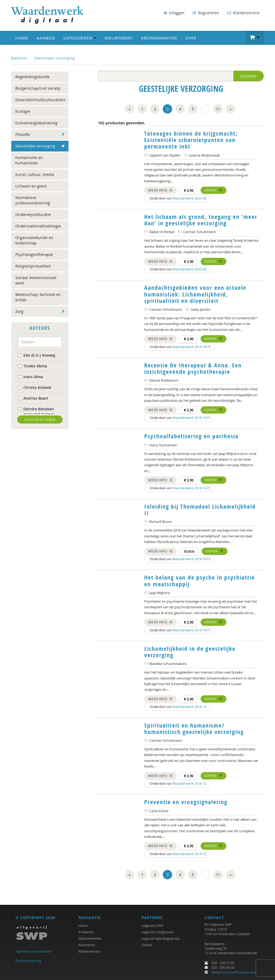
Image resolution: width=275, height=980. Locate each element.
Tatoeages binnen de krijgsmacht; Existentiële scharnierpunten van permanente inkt (191, 140)
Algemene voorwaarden (33, 951)
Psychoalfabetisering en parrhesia (191, 436)
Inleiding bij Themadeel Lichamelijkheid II (200, 510)
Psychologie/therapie (34, 254)
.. (205, 109)
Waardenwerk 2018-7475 (191, 418)
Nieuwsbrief (119, 38)
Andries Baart (33, 398)
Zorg (19, 311)
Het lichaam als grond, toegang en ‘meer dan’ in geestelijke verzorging (201, 220)
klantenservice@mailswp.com (234, 972)
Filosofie (23, 134)
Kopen (214, 190)
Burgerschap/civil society (38, 88)
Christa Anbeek (35, 387)
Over (191, 38)
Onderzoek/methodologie (38, 226)
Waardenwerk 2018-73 (189, 707)
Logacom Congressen (158, 932)
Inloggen (174, 13)
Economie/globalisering (36, 123)
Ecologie (23, 111)
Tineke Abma (32, 366)
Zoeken (249, 76)
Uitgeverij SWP (153, 925)
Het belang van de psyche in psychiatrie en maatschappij (200, 581)
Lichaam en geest (31, 186)
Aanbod (46, 38)
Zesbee (147, 945)
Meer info (160, 190)
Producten (86, 932)
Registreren (206, 13)
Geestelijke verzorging (55, 58)
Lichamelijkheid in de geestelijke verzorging (190, 652)
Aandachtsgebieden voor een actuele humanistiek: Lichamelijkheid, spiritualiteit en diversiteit (195, 294)
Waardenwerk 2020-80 (189, 198)
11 (218, 109)
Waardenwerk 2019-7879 (191, 347)
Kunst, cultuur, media (35, 174)
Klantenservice (243, 13)
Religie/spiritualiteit (33, 266)
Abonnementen (159, 38)
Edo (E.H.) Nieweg (37, 355)
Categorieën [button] (80, 38)
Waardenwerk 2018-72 (189, 783)
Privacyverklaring (28, 961)
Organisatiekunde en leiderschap (34, 240)
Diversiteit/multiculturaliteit (40, 100)
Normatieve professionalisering (33, 200)
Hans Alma (30, 376)
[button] (255, 38)
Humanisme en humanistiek (29, 160)
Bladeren (19, 58)
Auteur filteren (40, 419)
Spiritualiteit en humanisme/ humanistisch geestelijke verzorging (194, 728)
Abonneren (87, 945)
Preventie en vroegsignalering (186, 802)
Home (22, 38)
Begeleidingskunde (32, 77)
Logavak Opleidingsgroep (160, 938)
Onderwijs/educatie (33, 214)
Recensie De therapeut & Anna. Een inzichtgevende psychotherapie (193, 368)
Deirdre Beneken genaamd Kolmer (36, 411)
